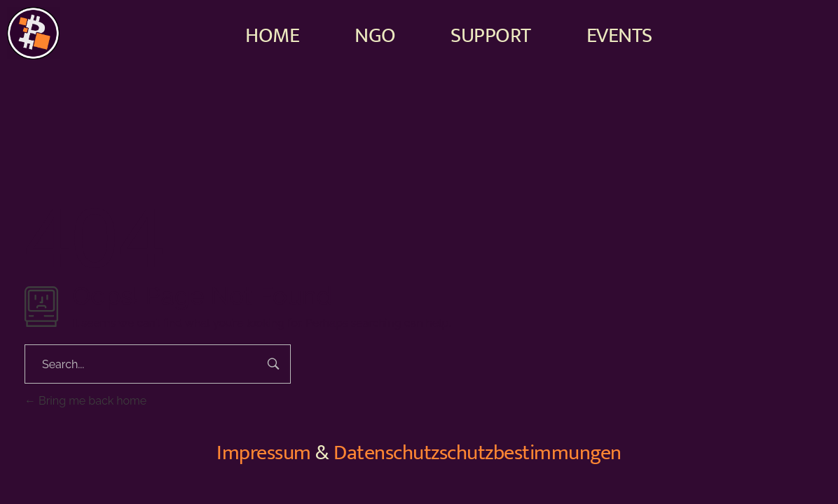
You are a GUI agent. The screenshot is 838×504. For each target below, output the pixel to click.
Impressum (264, 453)
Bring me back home (85, 401)
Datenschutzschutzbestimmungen (478, 453)
